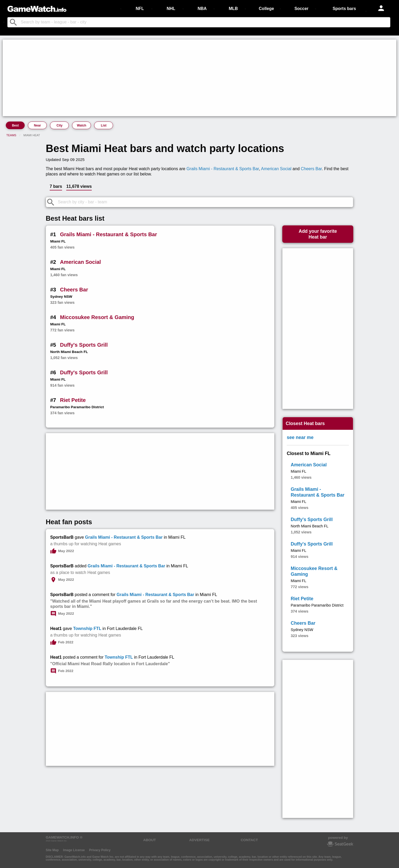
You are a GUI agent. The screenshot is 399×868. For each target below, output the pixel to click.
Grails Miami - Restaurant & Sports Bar (223, 169)
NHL (171, 9)
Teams (11, 135)
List (104, 125)
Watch (82, 125)
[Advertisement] (162, 78)
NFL (140, 9)
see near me (300, 437)
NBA (202, 9)
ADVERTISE (199, 840)
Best (15, 125)
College (267, 9)
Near (37, 125)
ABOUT (150, 840)
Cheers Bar (311, 169)
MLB (233, 9)
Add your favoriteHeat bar (318, 234)
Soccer (301, 9)
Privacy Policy (100, 850)
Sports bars (344, 9)
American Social (276, 169)
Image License (74, 850)
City (60, 125)
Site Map (52, 850)
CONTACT (249, 840)
